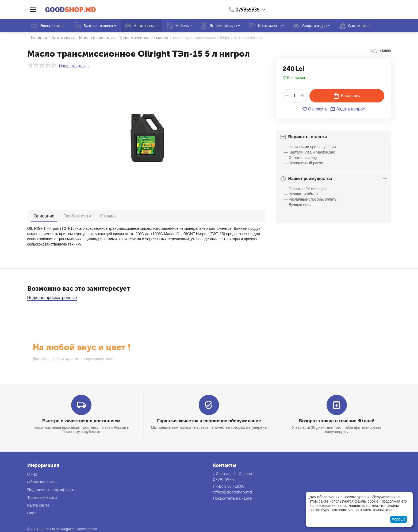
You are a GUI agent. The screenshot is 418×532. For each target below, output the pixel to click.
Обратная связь (42, 481)
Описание (41, 216)
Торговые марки (42, 497)
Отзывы (93, 216)
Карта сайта (38, 505)
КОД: (374, 51)
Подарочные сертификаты (52, 489)
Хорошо (399, 519)
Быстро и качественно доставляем (81, 420)
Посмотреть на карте (232, 498)
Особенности (68, 216)
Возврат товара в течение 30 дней (337, 420)
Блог (32, 512)
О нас (33, 474)
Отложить (315, 109)
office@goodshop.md (232, 491)
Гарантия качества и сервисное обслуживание (209, 420)
